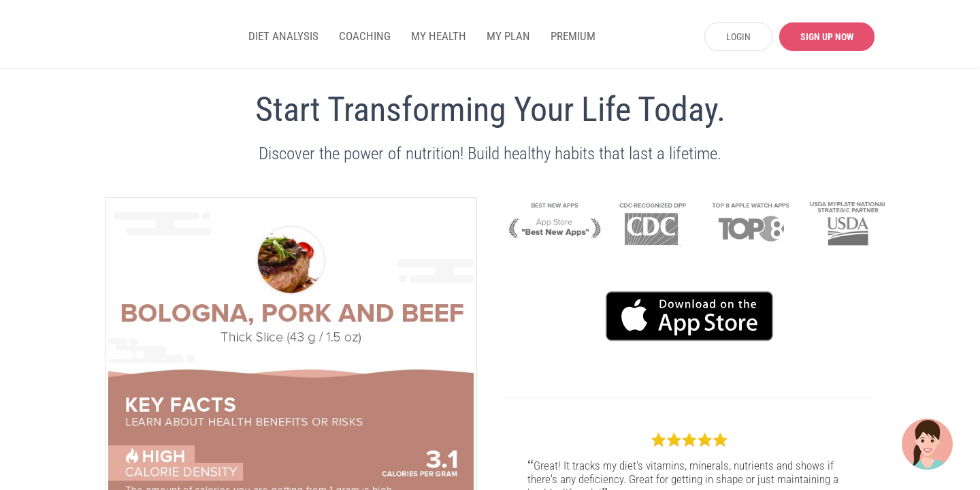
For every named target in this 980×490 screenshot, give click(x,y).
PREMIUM (573, 36)
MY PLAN (508, 36)
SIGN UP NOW (827, 37)
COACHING (365, 36)
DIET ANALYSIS (283, 36)
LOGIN (738, 37)
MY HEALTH (439, 36)
